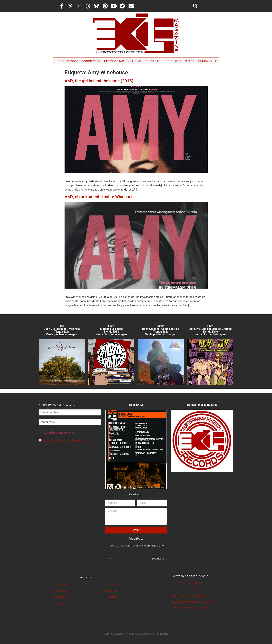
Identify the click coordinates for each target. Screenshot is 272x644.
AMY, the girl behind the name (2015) (99, 81)
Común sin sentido (190, 583)
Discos (73, 61)
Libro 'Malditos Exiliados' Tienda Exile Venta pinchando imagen (111, 330)
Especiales (173, 61)
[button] (195, 6)
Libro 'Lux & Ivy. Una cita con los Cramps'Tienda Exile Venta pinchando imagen (210, 330)
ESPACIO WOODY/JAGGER (190, 608)
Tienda (112, 603)
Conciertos (91, 61)
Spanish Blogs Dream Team (190, 596)
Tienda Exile (207, 61)
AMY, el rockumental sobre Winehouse (100, 197)
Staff (190, 61)
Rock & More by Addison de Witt (190, 602)
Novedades (61, 591)
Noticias (134, 61)
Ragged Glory (190, 589)
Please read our (63, 441)
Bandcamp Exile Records (202, 405)
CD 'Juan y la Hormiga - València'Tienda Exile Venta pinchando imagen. (62, 330)
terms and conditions (74, 441)
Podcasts (153, 61)
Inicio (59, 61)
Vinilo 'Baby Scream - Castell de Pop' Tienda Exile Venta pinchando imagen (161, 330)
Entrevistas (114, 61)
